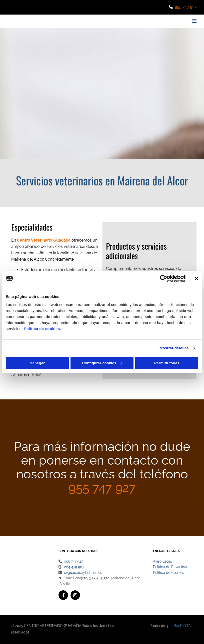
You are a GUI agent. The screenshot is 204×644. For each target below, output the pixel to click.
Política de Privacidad (171, 567)
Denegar (37, 363)
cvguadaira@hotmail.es (83, 573)
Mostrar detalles (174, 348)
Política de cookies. (42, 329)
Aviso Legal (162, 561)
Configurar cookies (102, 363)
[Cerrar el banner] (196, 278)
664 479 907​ (74, 567)
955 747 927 (186, 7)
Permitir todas (167, 363)
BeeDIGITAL (183, 626)
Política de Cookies (168, 573)
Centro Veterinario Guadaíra (44, 240)
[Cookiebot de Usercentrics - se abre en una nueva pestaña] (164, 278)
